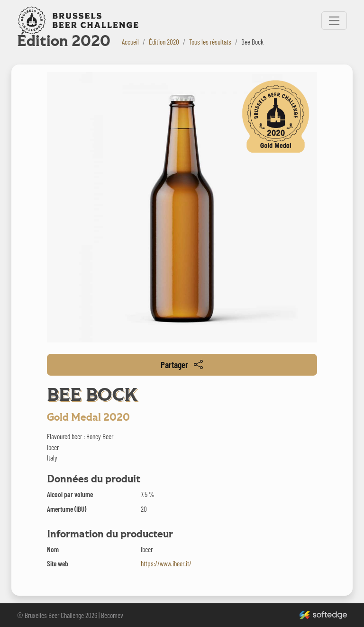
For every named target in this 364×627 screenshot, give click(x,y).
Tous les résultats (210, 42)
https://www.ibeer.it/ (166, 563)
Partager (182, 364)
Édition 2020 (164, 42)
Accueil (130, 42)
